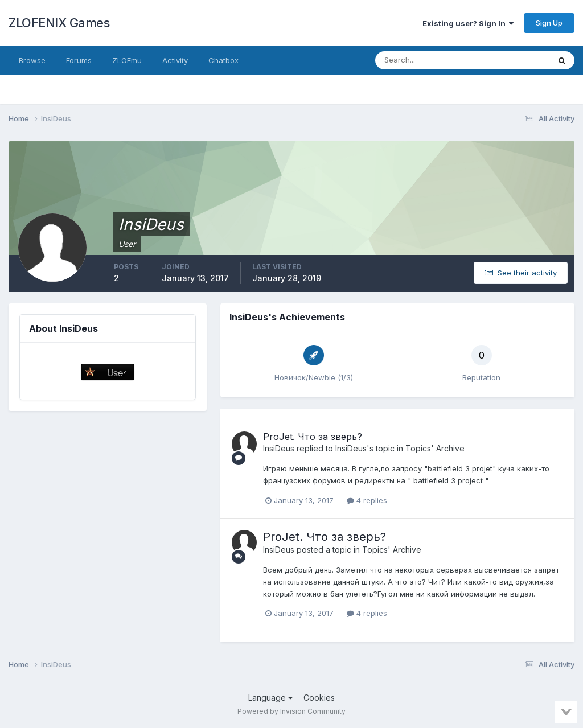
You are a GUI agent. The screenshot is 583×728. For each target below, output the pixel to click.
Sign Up (549, 23)
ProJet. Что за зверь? (313, 437)
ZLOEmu (127, 60)
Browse (32, 60)
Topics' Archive (435, 448)
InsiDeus (279, 448)
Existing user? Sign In (468, 23)
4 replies (367, 500)
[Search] (425, 60)
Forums (79, 60)
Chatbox (223, 60)
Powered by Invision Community (291, 711)
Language (270, 698)
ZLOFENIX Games (59, 23)
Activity (175, 60)
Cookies (319, 698)
